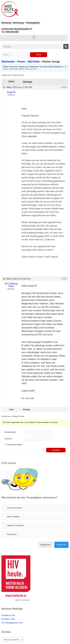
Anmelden (56, 450)
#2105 (64, 87)
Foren (21, 62)
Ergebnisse (45, 545)
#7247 (64, 279)
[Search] (66, 46)
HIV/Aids (34, 62)
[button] (34, 37)
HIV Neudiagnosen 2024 (12, 623)
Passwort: (8, 439)
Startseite (8, 62)
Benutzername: (10, 432)
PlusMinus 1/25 (8, 619)
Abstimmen (61, 545)
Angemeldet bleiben (14, 445)
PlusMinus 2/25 (8, 615)
